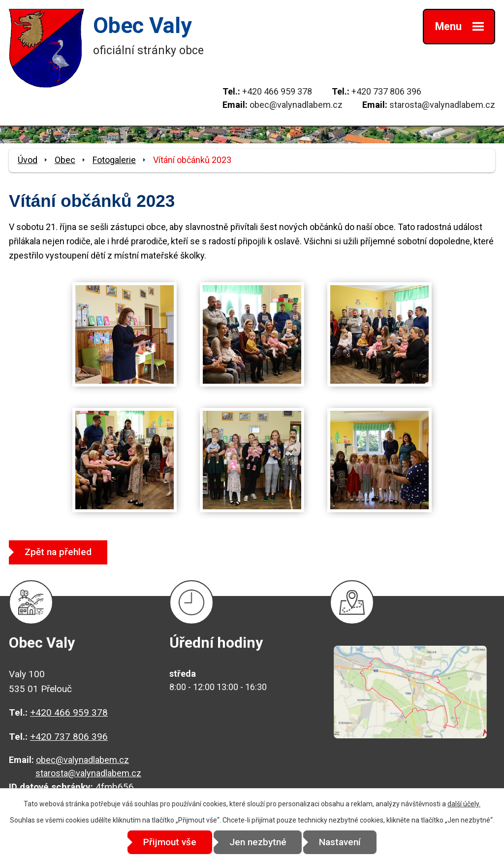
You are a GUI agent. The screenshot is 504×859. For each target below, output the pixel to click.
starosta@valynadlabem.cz (442, 105)
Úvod (28, 160)
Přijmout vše (169, 842)
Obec (65, 160)
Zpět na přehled (59, 552)
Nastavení (341, 842)
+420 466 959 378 (277, 91)
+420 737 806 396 (386, 91)
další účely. (464, 804)
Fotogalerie (114, 160)
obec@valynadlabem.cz (296, 105)
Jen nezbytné (258, 842)
